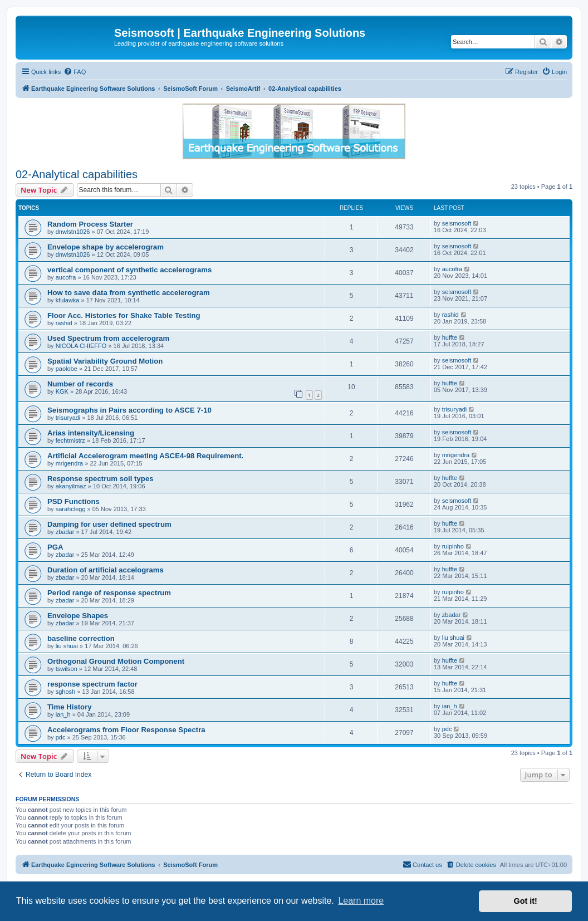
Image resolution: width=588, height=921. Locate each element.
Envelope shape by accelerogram (106, 247)
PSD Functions (73, 501)
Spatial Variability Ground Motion (105, 361)
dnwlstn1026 (73, 232)
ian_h (63, 714)
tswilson (67, 669)
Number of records (80, 384)
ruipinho (453, 546)
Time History (70, 707)
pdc (61, 737)
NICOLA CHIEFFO (81, 346)
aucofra (66, 277)
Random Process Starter (90, 224)
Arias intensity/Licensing (91, 433)
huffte (450, 337)
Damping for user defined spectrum (109, 524)
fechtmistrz (70, 440)
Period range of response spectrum (109, 593)
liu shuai (67, 646)
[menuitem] (75, 72)
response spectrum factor (92, 684)
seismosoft (457, 223)
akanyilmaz (71, 486)
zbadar (65, 532)
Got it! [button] (526, 901)
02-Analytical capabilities (77, 174)
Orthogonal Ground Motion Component (116, 661)
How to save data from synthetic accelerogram (129, 293)
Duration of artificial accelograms (106, 570)
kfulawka (68, 300)
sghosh (65, 692)
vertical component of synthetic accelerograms (129, 270)
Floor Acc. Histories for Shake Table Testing (124, 315)
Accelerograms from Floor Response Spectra (126, 730)
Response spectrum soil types (101, 479)
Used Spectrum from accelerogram (108, 338)
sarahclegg (71, 509)
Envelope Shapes (78, 616)
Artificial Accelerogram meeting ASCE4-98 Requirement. (145, 456)
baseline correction (81, 638)
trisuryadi (68, 418)
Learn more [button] (361, 901)
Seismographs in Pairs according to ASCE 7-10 (129, 410)
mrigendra (70, 463)
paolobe (67, 369)
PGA (55, 547)
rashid (64, 323)
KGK (62, 391)
